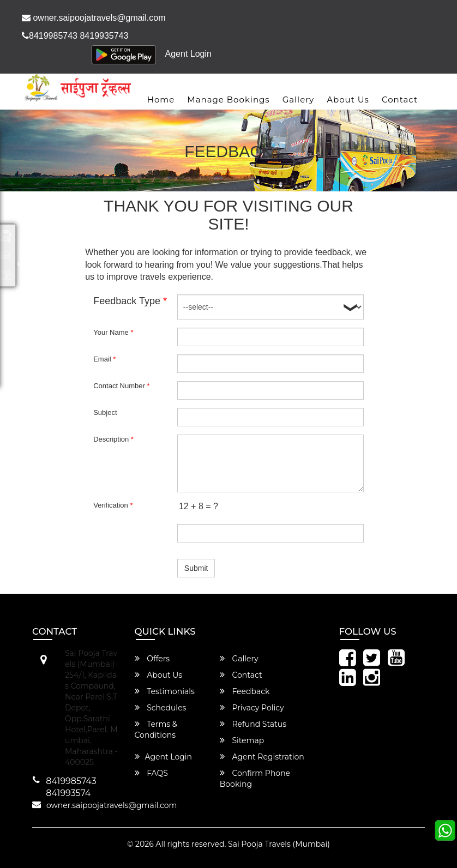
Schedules (161, 708)
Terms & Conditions (156, 730)
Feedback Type (130, 301)
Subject (105, 412)
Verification (113, 505)
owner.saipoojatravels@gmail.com (94, 18)
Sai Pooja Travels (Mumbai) (279, 844)
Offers (152, 659)
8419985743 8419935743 (75, 36)
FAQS (151, 773)
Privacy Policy (252, 708)
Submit (196, 568)
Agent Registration (262, 757)
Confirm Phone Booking (255, 779)
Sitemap (242, 740)
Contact (400, 100)
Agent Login (188, 54)
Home (161, 100)
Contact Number (121, 386)
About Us (348, 100)
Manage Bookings (228, 100)
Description (113, 439)
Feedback (245, 691)
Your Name (113, 332)
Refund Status (253, 724)
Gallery (299, 100)
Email (104, 359)
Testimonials (165, 691)
